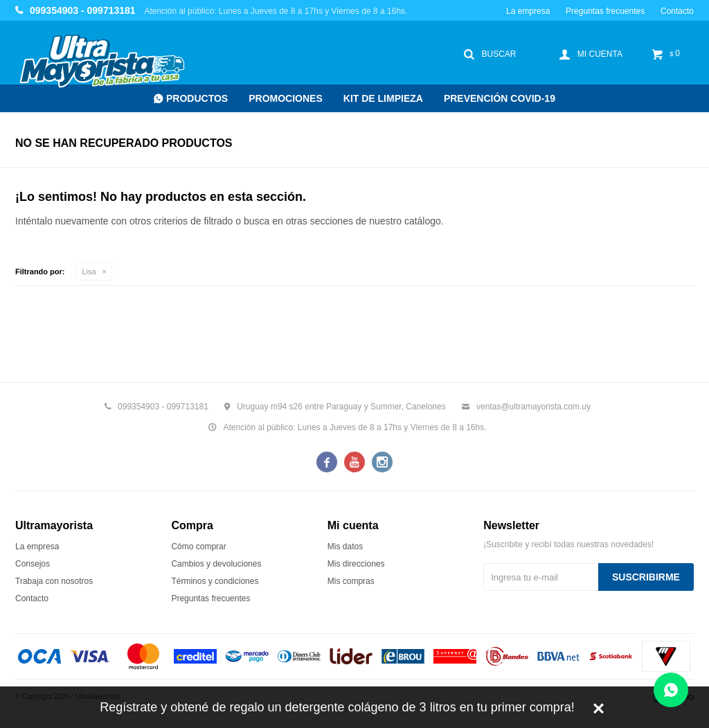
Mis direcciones (356, 564)
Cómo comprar (198, 547)
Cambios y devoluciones (216, 564)
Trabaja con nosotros (54, 581)
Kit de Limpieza (383, 98)
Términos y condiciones (215, 581)
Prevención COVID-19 (500, 98)
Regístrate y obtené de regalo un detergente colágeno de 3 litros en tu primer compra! (337, 707)
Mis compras (351, 581)
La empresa (528, 11)
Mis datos (345, 547)
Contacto (677, 11)
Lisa (89, 272)
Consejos (33, 564)
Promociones (286, 98)
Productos (197, 98)
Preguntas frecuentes (605, 11)
